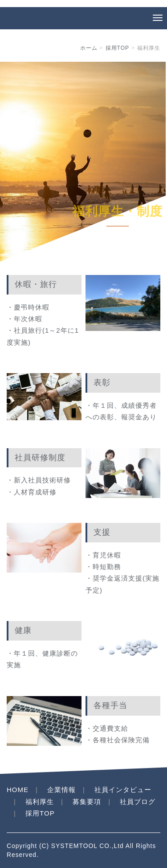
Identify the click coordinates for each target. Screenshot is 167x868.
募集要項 (87, 802)
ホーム (89, 48)
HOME (18, 790)
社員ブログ (138, 802)
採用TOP (117, 48)
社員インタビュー (123, 790)
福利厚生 (40, 802)
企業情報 (61, 790)
